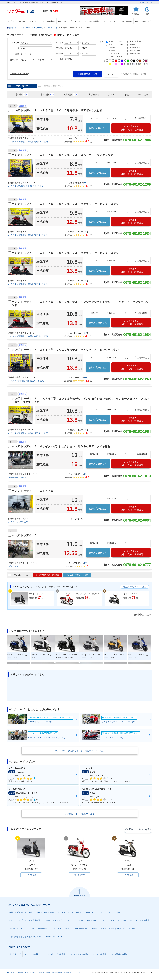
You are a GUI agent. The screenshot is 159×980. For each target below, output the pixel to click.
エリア (41, 21)
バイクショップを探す (79, 955)
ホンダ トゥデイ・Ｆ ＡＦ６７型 (32, 491)
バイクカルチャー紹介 (38, 929)
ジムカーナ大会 (125, 921)
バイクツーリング (143, 21)
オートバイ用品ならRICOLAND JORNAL (119, 929)
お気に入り (136, 14)
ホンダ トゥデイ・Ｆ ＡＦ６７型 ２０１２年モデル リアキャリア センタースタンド (66, 204)
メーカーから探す (32, 955)
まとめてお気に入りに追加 (77, 575)
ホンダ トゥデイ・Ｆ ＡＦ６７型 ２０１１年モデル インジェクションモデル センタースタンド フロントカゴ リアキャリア (80, 400)
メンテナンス (80, 21)
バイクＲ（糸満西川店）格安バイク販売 (26, 186)
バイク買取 (94, 21)
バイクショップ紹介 (74, 921)
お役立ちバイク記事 (45, 913)
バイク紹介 (92, 921)
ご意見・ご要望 (44, 973)
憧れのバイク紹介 (17, 929)
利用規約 (11, 973)
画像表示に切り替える (54, 86)
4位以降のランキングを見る (135, 587)
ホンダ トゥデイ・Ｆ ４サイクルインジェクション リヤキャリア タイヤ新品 (61, 446)
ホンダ (13, 106)
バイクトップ (15, 955)
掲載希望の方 (57, 973)
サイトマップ (146, 2)
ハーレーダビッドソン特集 (85, 929)
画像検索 (51, 21)
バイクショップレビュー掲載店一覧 (25, 921)
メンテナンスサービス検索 (69, 913)
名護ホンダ (13, 566)
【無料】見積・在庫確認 (131, 128)
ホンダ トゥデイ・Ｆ (24, 535)
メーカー (21, 21)
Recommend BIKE (54, 937)
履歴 (147, 14)
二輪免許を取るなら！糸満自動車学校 (25, 937)
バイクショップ (65, 21)
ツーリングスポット (94, 913)
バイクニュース (107, 921)
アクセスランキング (53, 921)
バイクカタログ (125, 21)
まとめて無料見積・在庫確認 (48, 575)
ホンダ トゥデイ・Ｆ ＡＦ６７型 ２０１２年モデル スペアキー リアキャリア (62, 155)
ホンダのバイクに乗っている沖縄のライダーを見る (80, 751)
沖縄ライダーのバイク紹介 (21, 913)
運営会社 (67, 973)
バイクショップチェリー (19, 522)
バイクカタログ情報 (61, 929)
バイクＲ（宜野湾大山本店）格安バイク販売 (28, 142)
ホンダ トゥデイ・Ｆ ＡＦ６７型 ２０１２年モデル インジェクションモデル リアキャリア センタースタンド (80, 304)
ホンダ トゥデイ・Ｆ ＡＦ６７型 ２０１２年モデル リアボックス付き (57, 111)
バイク (11, 21)
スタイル (32, 21)
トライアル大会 (143, 921)
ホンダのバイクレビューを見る (80, 814)
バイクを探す (31, 875)
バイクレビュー (109, 21)
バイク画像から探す (119, 955)
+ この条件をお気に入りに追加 (133, 74)
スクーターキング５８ (18, 477)
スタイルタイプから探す (55, 955)
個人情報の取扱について (26, 973)
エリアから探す (100, 955)
